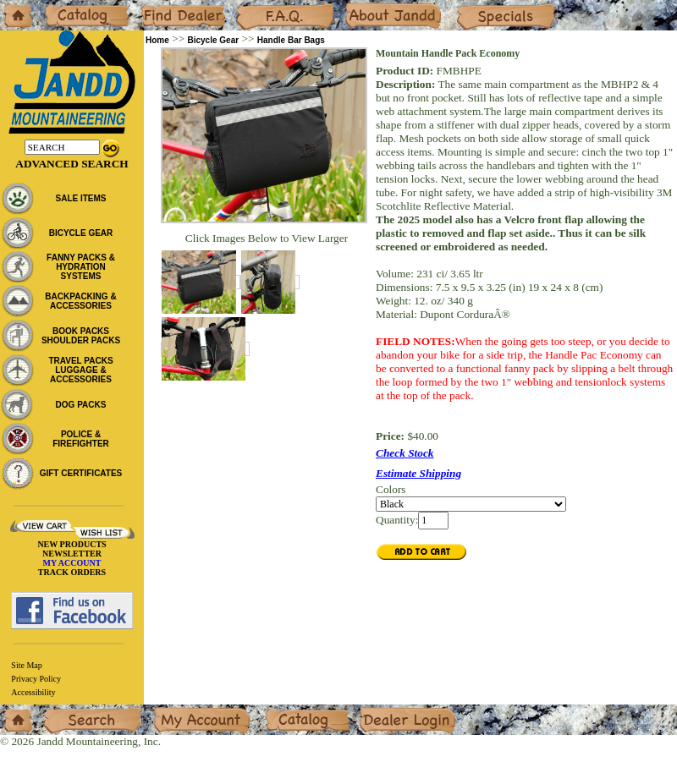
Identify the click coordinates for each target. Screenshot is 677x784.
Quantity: (397, 520)
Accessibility (33, 692)
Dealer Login (390, 711)
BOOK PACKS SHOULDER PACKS (81, 336)
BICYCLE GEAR (81, 233)
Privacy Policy (36, 679)
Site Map (26, 665)
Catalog (61, 6)
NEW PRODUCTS (72, 544)
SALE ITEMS (80, 198)
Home (14, 6)
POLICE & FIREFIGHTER (81, 439)
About (358, 6)
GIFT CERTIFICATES (81, 473)
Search (58, 711)
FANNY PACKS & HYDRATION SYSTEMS (81, 267)
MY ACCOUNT (72, 563)
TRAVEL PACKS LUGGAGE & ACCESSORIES (80, 370)
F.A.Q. (250, 6)
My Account (181, 711)
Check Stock (405, 453)
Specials (475, 6)
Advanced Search (72, 164)
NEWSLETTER (72, 554)
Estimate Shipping (418, 473)
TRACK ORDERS (72, 572)
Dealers (157, 6)
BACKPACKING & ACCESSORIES (80, 301)
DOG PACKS (81, 405)
